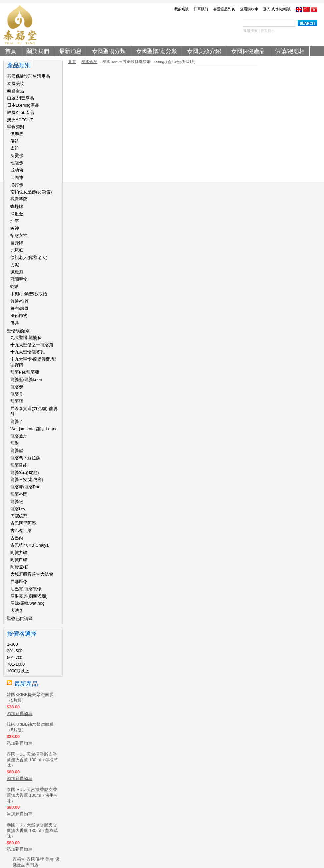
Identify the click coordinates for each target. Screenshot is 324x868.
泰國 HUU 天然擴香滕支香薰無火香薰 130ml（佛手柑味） (32, 795)
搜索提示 (268, 31)
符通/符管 (20, 301)
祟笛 (15, 148)
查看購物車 (249, 9)
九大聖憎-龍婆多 (26, 337)
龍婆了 (17, 421)
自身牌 (17, 243)
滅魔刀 (17, 272)
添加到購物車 (20, 713)
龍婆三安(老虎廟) (27, 480)
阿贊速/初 (20, 567)
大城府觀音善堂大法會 (32, 574)
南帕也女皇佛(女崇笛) (31, 192)
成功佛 (17, 170)
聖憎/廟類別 (18, 331)
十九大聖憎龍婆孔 (27, 352)
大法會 (17, 611)
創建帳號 (283, 9)
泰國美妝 (16, 83)
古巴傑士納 (21, 531)
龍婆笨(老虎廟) (25, 472)
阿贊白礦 (19, 560)
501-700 (15, 658)
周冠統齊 (19, 516)
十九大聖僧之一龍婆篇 (32, 345)
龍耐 (15, 443)
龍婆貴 (17, 394)
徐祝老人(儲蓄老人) (29, 257)
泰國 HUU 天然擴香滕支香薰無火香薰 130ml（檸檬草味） (32, 760)
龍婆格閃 (19, 494)
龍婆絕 (17, 501)
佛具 (15, 323)
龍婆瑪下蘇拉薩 (25, 458)
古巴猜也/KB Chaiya (29, 545)
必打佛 (17, 185)
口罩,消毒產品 (20, 98)
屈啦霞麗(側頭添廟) (29, 596)
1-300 (12, 644)
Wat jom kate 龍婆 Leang (34, 429)
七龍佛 (17, 163)
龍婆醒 (17, 451)
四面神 (17, 177)
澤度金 (17, 214)
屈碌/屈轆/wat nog (27, 603)
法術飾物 (19, 316)
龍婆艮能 (19, 465)
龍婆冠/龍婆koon (26, 379)
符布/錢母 (20, 308)
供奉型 (17, 134)
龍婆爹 (17, 387)
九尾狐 (17, 250)
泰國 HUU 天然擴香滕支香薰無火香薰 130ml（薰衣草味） (32, 830)
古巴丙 (17, 538)
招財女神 (19, 236)
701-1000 (16, 664)
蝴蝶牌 (17, 207)
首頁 (72, 62)
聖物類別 (16, 127)
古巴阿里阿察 (23, 523)
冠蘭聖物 (19, 279)
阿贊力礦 (19, 552)
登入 (267, 9)
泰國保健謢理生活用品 (28, 76)
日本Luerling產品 (23, 105)
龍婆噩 (17, 401)
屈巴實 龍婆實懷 (26, 589)
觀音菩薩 (19, 199)
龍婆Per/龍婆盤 (25, 372)
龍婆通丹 (19, 436)
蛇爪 (15, 287)
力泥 (15, 265)
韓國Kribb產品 (20, 113)
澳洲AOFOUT (20, 120)
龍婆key (18, 509)
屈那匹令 (19, 581)
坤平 (15, 221)
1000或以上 (18, 671)
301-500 (15, 651)
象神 (15, 228)
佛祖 (15, 141)
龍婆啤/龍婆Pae (25, 487)
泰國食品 (16, 91)
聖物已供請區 (20, 619)
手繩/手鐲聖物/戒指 (29, 294)
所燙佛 (17, 156)
